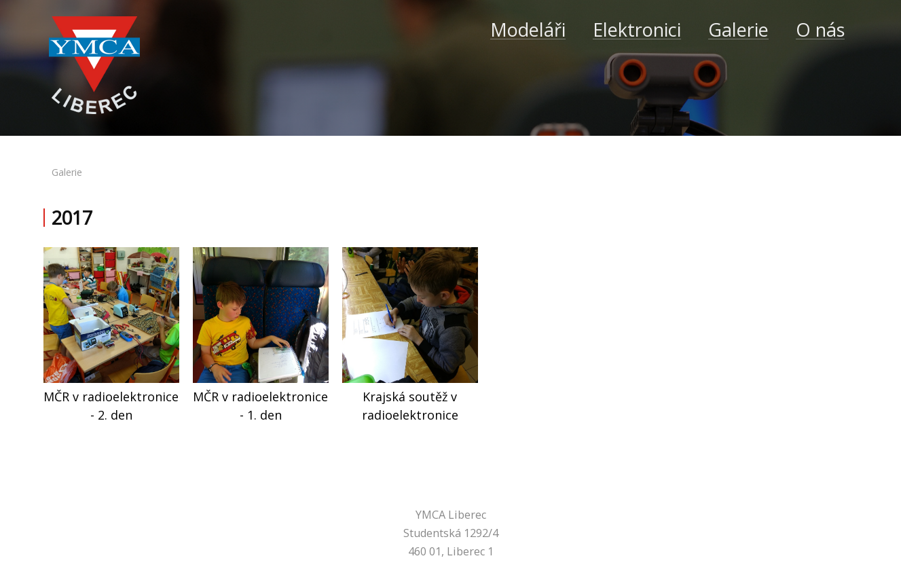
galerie (67, 172)
